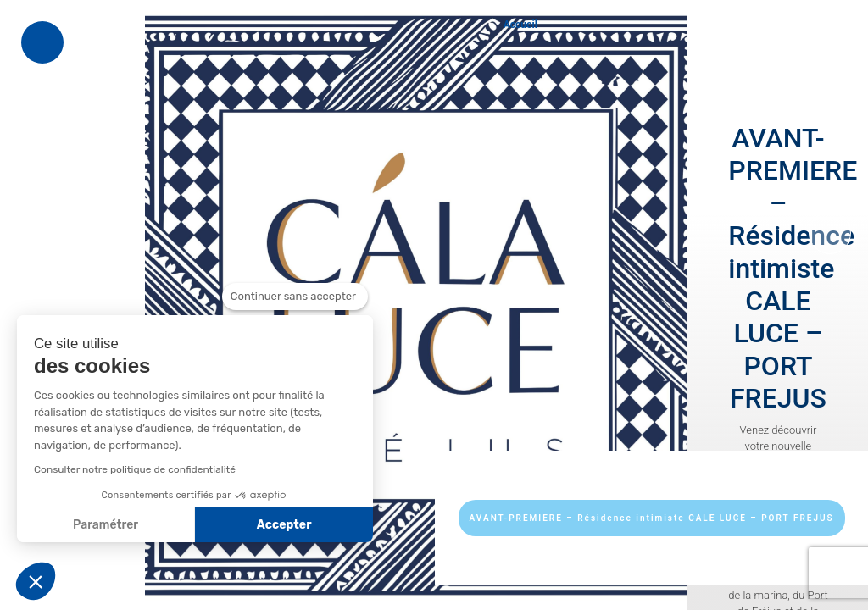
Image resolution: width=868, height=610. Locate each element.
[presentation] (830, 233)
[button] (36, 581)
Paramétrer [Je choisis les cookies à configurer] (106, 525)
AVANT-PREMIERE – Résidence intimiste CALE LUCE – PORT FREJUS (652, 518)
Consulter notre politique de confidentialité (135, 469)
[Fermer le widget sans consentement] (295, 297)
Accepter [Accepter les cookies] (284, 525)
